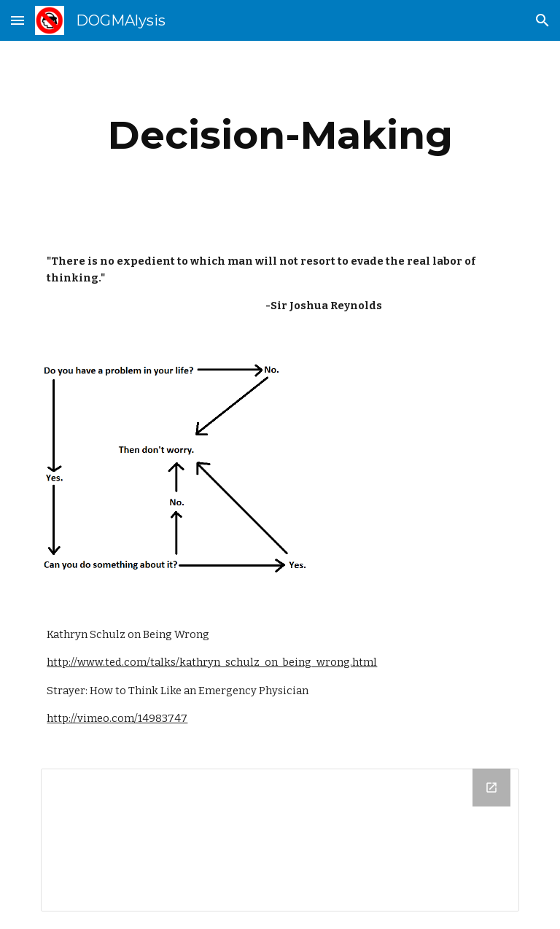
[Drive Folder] (280, 840)
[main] (280, 135)
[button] (17, 20)
